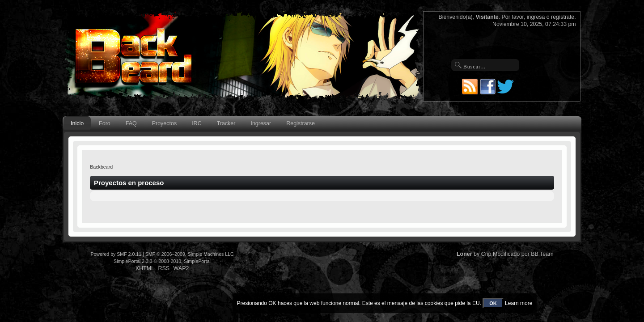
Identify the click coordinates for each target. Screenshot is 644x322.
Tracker (226, 123)
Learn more (519, 303)
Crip (486, 254)
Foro (105, 123)
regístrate (563, 17)
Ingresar (261, 123)
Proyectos (164, 123)
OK (493, 303)
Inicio (77, 123)
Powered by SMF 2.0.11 (116, 254)
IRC (197, 123)
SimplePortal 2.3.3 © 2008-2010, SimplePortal (162, 261)
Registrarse (301, 123)
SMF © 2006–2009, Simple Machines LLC (190, 254)
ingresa (536, 17)
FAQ (131, 123)
